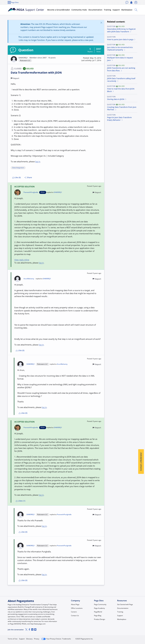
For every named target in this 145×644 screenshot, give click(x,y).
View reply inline (22, 260)
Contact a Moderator (141, 461)
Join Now (118, 638)
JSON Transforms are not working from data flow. (121, 69)
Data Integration (18, 168)
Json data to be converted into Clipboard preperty (120, 49)
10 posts (52, 58)
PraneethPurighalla (31, 192)
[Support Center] (26, 10)
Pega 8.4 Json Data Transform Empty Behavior (119, 119)
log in (38, 161)
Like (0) (17, 177)
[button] (14, 59)
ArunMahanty (29, 279)
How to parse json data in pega (121, 39)
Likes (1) (21, 501)
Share (28, 177)
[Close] (101, 23)
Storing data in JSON (117, 99)
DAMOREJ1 (23, 58)
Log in (131, 638)
